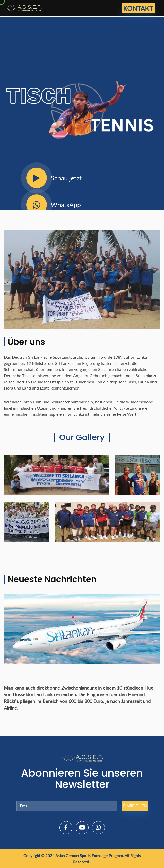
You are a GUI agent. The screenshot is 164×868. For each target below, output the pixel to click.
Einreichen (135, 806)
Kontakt (138, 8)
